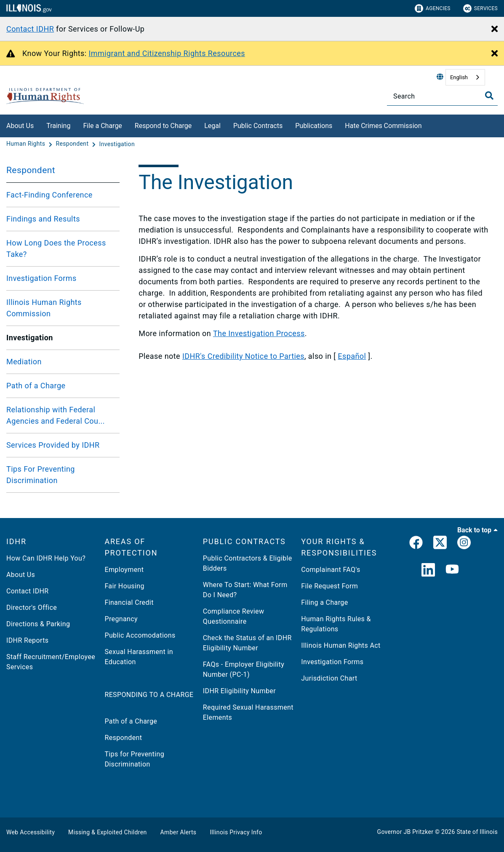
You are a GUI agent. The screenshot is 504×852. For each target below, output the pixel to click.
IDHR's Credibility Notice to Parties (243, 356)
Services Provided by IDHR (53, 445)
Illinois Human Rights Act (341, 645)
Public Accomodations (140, 635)
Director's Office (32, 608)
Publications (314, 126)
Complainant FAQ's (331, 570)
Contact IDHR (30, 29)
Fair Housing (124, 586)
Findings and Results (43, 219)
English (459, 77)
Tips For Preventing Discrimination (41, 475)
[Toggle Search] (489, 96)
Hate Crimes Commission (383, 126)
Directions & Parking (38, 624)
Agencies (433, 8)
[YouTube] (452, 570)
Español (352, 356)
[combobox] (465, 77)
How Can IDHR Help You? (46, 558)
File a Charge (102, 126)
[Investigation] (117, 144)
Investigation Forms (41, 278)
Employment (124, 570)
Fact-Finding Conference (49, 195)
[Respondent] (73, 144)
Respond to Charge (163, 126)
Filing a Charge (324, 602)
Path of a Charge (36, 386)
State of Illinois (477, 832)
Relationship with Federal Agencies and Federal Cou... (56, 415)
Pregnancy (121, 619)
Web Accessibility (31, 832)
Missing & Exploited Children (107, 832)
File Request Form (329, 586)
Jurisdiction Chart (329, 678)
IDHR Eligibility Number (239, 691)
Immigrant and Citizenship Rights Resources (167, 53)
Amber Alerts (179, 832)
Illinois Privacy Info (236, 832)
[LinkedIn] (428, 570)
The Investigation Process (259, 333)
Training (58, 126)
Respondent (31, 170)
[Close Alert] (495, 29)
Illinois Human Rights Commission (44, 308)
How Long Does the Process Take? (56, 248)
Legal (212, 126)
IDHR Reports (27, 640)
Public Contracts (258, 126)
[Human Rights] (27, 144)
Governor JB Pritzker (405, 832)
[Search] (442, 96)
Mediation (24, 362)
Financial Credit (129, 602)
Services (480, 8)
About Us (20, 126)
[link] (416, 544)
